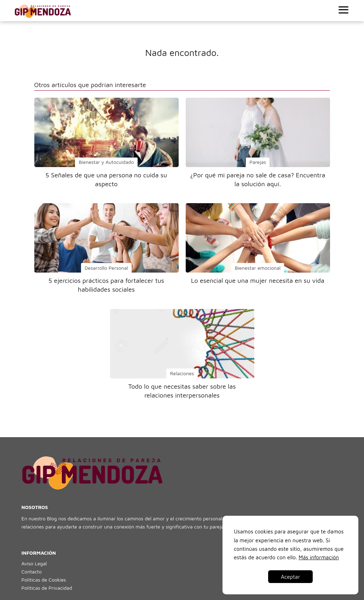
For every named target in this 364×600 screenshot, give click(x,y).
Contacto (32, 572)
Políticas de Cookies (44, 580)
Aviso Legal (34, 563)
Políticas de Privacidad (47, 588)
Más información (319, 557)
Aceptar (290, 577)
